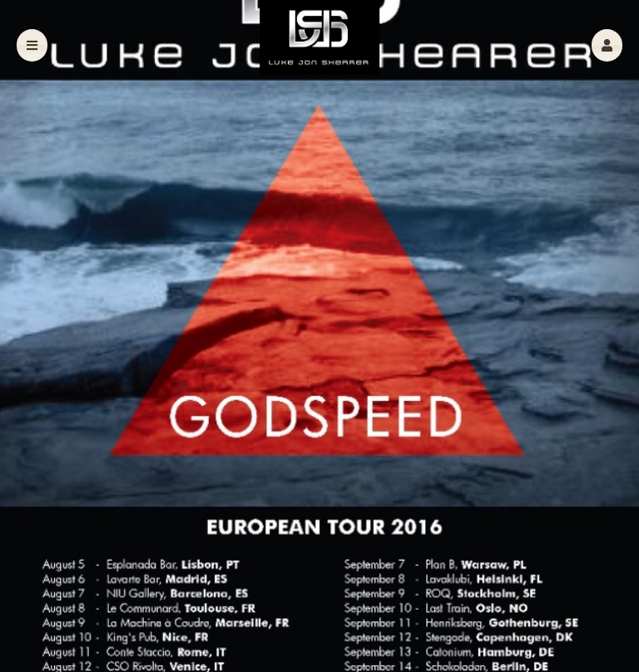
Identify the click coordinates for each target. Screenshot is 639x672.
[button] (607, 45)
